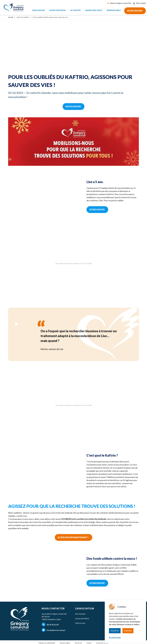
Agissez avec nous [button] (94, 10)
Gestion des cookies (102, 643)
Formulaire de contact (54, 630)
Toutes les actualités (23, 17)
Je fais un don (135, 10)
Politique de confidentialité (47, 643)
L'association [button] (38, 10)
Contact (89, 643)
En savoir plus (115, 637)
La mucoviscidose (82, 618)
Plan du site (78, 643)
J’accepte (115, 631)
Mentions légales (65, 643)
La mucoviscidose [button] (57, 10)
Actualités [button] (75, 10)
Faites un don (73, 106)
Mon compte (140, 3)
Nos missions (80, 614)
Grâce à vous (80, 623)
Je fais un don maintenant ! (73, 537)
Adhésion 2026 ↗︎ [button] (114, 10)
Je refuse (128, 631)
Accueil (11, 17)
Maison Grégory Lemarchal (121, 3)
